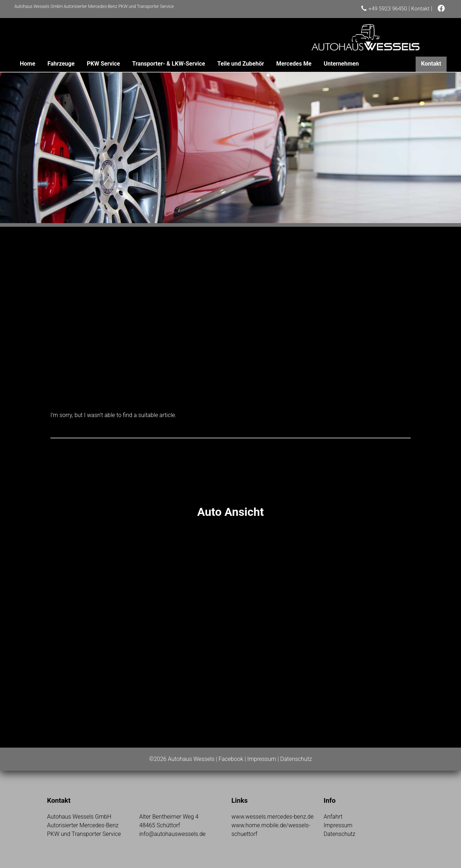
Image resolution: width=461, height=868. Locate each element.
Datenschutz (296, 759)
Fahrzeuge (61, 64)
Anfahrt (333, 817)
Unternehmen (341, 64)
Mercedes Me (294, 64)
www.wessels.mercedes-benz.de (273, 817)
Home (28, 64)
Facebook (231, 759)
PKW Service (103, 64)
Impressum (262, 759)
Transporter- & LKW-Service (169, 64)
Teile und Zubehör (241, 64)
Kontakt (420, 9)
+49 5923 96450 (388, 9)
